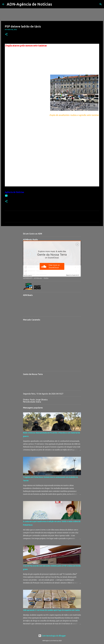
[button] (6, 34)
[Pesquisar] (55, 4)
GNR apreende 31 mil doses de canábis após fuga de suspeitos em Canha (51, 610)
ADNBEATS (28, 278)
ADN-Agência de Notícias (29, 4)
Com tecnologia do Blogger (52, 636)
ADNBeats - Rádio (41, 278)
